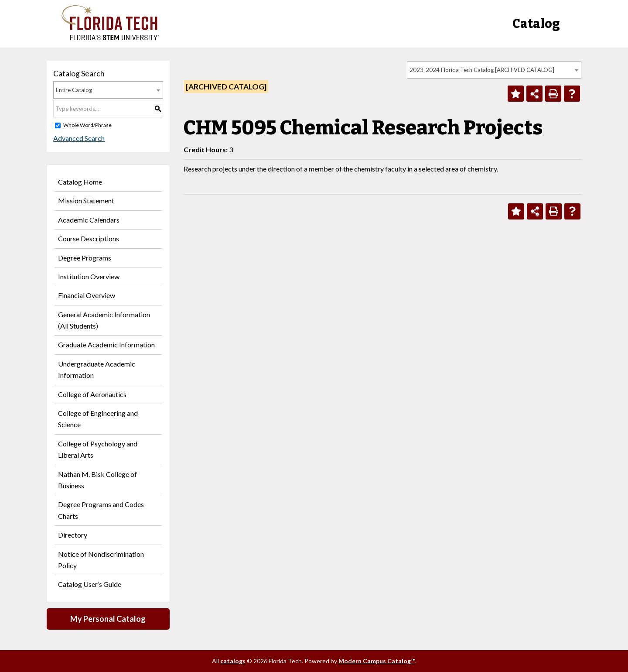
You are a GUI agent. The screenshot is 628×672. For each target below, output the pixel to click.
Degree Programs (85, 258)
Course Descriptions (89, 238)
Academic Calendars (89, 220)
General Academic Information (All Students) (104, 320)
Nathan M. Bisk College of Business (97, 480)
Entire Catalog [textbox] (74, 90)
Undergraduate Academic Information (97, 369)
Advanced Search (79, 138)
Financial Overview (87, 295)
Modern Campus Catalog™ (377, 661)
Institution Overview (89, 276)
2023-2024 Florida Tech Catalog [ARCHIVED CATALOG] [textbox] (482, 70)
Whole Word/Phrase (87, 125)
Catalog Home (80, 182)
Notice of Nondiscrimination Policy (101, 560)
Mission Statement (86, 201)
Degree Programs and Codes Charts (101, 510)
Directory (73, 535)
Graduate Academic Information (106, 345)
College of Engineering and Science (98, 419)
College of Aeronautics (92, 394)
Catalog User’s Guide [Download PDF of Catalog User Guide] (90, 584)
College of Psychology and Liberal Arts (98, 449)
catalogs (233, 661)
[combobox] (494, 70)
